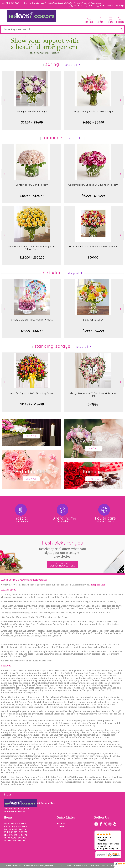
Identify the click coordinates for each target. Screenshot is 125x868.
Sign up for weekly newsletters (62, 565)
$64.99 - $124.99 (32, 196)
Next (121, 100)
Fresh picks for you (63, 549)
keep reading (98, 585)
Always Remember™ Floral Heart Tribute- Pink (93, 395)
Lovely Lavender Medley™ (32, 111)
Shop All (71, 65)
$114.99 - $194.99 (32, 404)
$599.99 (93, 258)
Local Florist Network (99, 866)
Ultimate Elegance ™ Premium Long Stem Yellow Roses (32, 248)
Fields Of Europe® (93, 320)
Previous (4, 100)
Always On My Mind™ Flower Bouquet (93, 111)
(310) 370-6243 (13, 3)
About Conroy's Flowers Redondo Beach (24, 580)
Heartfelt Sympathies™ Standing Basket (32, 393)
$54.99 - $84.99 (32, 122)
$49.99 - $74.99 (93, 331)
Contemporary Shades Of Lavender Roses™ (93, 185)
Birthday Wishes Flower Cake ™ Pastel (32, 320)
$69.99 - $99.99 (93, 122)
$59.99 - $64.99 (32, 331)
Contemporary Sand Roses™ (32, 185)
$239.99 (93, 404)
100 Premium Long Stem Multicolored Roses (93, 247)
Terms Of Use (65, 866)
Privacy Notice (80, 866)
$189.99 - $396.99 (32, 258)
